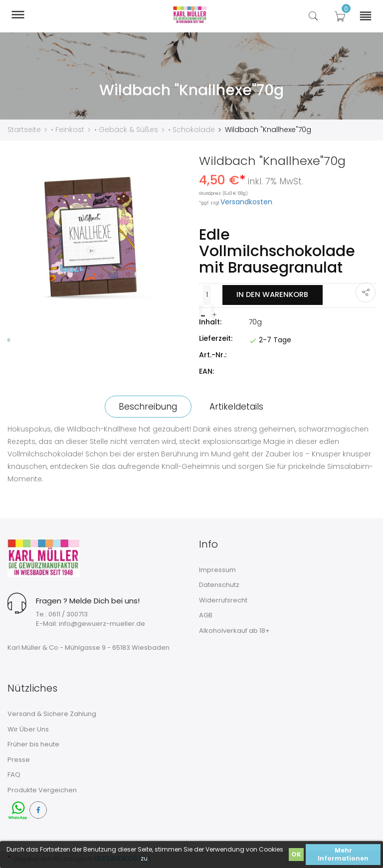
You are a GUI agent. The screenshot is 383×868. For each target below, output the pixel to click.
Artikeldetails (238, 406)
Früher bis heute (33, 744)
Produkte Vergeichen (42, 790)
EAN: (206, 371)
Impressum (217, 569)
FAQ (14, 774)
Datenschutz (219, 584)
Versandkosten (246, 201)
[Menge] (206, 294)
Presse (19, 759)
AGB (206, 615)
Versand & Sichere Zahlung (52, 713)
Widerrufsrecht (223, 600)
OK (296, 854)
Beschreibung (147, 406)
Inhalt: (210, 321)
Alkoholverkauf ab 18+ (234, 630)
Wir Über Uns (28, 729)
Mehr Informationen (343, 854)
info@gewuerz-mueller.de (102, 623)
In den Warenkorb (272, 294)
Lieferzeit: (216, 338)
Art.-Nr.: (213, 354)
